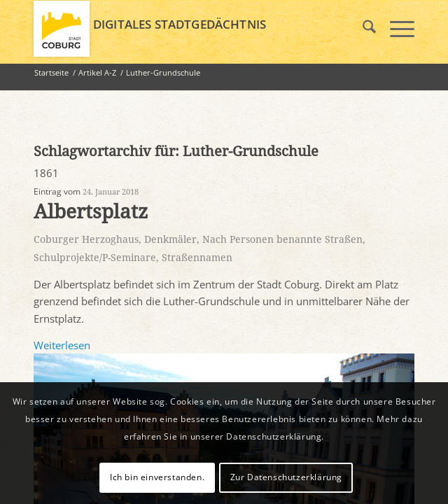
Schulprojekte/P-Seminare (95, 258)
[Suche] (362, 29)
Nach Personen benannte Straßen (282, 239)
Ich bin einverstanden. (157, 477)
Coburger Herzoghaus (86, 239)
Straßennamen (197, 258)
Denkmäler (170, 239)
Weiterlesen (62, 345)
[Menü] (395, 29)
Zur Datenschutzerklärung (286, 477)
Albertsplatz (91, 212)
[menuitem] (362, 29)
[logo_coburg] (186, 29)
